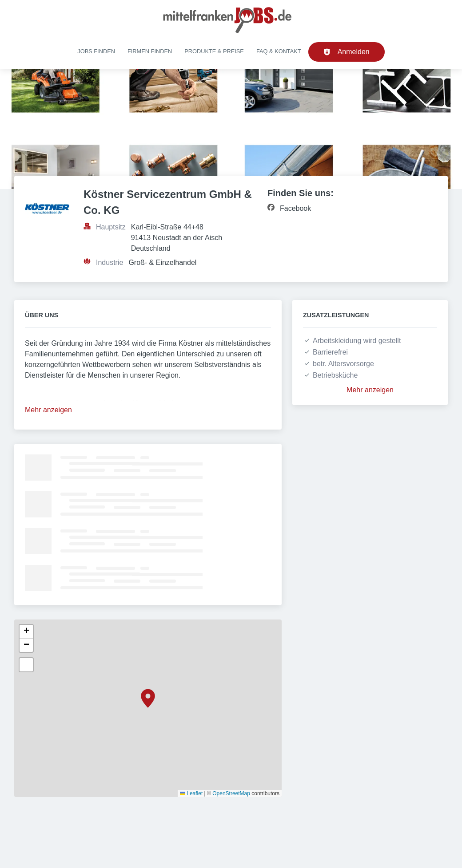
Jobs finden (96, 51)
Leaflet (191, 793)
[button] (148, 698)
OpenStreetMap (231, 793)
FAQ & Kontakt (279, 51)
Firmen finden (150, 51)
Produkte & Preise (214, 51)
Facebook (295, 208)
